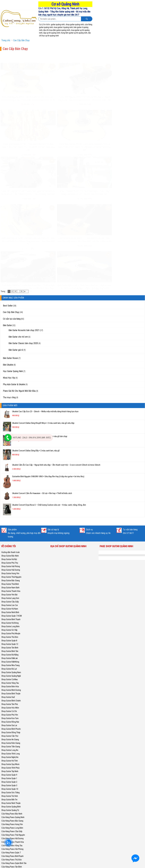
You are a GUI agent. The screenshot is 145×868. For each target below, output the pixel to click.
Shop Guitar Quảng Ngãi (11, 589)
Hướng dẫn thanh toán (11, 466)
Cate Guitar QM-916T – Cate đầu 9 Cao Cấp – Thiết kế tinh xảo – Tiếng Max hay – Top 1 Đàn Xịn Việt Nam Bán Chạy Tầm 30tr (18, 199)
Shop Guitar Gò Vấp (9, 543)
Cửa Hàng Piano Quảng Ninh (13, 731)
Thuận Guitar (7, 858)
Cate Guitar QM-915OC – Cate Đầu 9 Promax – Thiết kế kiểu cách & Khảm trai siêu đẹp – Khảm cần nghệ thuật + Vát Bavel (54, 199)
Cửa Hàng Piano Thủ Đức (12, 773)
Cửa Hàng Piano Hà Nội (11, 826)
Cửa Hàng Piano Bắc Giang (12, 734)
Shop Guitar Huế (8, 610)
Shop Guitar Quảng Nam (11, 586)
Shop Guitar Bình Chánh (11, 614)
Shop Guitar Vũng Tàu (10, 596)
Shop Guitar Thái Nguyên (11, 490)
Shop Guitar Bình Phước (11, 642)
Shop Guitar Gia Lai (9, 639)
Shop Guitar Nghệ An (10, 671)
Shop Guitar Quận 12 (10, 557)
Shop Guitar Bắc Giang (11, 494)
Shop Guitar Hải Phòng (11, 480)
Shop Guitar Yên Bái (9, 508)
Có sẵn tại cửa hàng (12, 232)
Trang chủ (6, 40)
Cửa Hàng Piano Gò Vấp (11, 784)
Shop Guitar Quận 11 (10, 847)
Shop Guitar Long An (10, 663)
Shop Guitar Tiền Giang (11, 660)
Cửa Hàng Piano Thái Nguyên (13, 748)
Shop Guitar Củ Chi (9, 625)
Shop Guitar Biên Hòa (10, 600)
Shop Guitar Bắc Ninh (10, 469)
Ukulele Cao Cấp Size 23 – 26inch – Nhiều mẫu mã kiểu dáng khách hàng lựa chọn (45, 325)
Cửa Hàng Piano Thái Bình (12, 812)
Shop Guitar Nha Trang (10, 579)
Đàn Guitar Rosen (10, 271)
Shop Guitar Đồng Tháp (11, 646)
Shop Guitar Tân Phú (10, 618)
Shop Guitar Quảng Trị (10, 724)
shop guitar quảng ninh (75, 24)
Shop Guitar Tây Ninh (10, 685)
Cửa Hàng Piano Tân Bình (12, 780)
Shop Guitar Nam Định (10, 501)
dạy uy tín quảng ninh (52, 33)
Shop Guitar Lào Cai (10, 519)
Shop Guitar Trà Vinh (10, 709)
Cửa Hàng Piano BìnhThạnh (12, 769)
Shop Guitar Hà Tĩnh (10, 674)
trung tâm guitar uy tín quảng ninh (74, 33)
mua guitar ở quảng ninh (63, 27)
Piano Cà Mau (7, 854)
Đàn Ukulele (8, 278)
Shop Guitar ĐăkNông (10, 575)
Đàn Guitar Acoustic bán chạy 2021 (24, 244)
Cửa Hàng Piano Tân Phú (11, 791)
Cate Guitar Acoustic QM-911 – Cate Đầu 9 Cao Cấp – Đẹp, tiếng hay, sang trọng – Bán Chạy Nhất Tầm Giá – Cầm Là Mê (127, 150)
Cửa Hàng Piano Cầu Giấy (12, 745)
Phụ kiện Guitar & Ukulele (14, 298)
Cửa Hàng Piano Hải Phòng (12, 762)
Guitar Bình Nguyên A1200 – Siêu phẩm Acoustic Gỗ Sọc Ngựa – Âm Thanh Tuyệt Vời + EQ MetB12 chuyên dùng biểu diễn (91, 93)
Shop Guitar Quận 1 (9, 692)
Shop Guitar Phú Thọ (10, 476)
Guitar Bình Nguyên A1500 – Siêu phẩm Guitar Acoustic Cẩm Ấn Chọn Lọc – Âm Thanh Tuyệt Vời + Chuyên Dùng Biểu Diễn (18, 150)
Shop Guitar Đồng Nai (10, 635)
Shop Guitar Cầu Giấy (10, 515)
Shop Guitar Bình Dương (11, 603)
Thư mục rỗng (9, 311)
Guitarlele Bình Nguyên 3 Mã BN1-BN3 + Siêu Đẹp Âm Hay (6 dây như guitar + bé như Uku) (48, 390)
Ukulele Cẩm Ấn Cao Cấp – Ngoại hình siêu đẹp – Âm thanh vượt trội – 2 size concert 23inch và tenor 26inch (56, 378)
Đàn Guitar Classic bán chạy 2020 (23, 257)
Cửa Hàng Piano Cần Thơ (12, 808)
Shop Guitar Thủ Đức (10, 550)
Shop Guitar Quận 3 (9, 699)
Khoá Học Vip (9, 291)
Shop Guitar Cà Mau (10, 593)
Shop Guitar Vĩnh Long (11, 667)
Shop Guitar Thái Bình (10, 497)
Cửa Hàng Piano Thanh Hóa (13, 755)
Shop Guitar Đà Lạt (9, 582)
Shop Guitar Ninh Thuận (11, 716)
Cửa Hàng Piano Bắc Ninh (12, 727)
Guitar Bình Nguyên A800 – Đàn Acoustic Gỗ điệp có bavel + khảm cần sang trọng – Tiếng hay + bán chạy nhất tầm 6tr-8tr (18, 93)
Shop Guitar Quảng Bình (11, 720)
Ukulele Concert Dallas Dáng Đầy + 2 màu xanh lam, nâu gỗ (36, 364)
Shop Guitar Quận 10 (10, 702)
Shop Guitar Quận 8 (9, 554)
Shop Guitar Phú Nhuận (11, 547)
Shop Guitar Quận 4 (9, 837)
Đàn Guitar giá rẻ (16, 263)
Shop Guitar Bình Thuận (11, 607)
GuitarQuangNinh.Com (80, 865)
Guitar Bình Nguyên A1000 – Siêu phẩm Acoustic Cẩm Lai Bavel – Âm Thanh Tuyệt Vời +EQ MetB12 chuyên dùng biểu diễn (127, 93)
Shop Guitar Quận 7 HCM (12, 529)
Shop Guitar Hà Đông (10, 536)
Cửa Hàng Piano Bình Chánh (13, 794)
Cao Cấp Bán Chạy (21, 40)
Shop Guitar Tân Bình (10, 561)
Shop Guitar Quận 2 (9, 695)
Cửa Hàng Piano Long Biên (12, 741)
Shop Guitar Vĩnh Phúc (11, 681)
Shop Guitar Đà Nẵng (10, 568)
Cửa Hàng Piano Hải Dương (12, 752)
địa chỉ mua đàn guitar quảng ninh (57, 30)
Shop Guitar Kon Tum (10, 632)
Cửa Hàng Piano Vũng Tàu (12, 759)
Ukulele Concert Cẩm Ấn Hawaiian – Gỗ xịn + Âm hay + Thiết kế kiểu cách (42, 407)
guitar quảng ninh (58, 24)
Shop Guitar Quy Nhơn (10, 678)
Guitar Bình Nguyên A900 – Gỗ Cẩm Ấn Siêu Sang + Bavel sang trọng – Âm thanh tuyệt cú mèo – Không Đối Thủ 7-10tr (54, 93)
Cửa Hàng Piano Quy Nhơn (12, 801)
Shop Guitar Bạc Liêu (10, 830)
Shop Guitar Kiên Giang (11, 656)
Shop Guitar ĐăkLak (10, 572)
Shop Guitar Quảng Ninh (113, 466)
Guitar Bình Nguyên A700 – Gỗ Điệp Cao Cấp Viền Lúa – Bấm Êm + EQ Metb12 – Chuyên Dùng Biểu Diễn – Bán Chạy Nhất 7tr (91, 150)
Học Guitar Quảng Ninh (13, 285)
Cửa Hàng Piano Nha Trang (12, 805)
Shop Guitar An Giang (10, 653)
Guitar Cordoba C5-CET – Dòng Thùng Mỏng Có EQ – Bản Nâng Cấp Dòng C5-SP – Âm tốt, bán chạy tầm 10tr (54, 148)
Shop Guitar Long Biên (10, 540)
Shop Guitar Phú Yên (10, 628)
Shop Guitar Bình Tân (10, 565)
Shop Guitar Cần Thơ (10, 649)
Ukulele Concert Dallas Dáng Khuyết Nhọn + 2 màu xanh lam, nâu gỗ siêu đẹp (43, 336)
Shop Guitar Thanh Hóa (11, 504)
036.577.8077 (128, 447)
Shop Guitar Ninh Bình (10, 526)
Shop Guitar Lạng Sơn (10, 512)
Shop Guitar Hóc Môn (10, 621)
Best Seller (8, 219)
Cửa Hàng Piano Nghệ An (12, 822)
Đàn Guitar (7, 239)
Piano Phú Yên (7, 851)
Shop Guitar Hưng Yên (10, 487)
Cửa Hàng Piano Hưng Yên (12, 738)
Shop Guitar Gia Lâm (10, 833)
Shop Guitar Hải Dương (11, 483)
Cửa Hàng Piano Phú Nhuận (13, 798)
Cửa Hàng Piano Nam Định (12, 815)
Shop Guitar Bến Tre (9, 713)
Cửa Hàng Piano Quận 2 (11, 787)
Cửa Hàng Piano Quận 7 (11, 766)
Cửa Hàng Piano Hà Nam (11, 819)
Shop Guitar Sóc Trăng (10, 706)
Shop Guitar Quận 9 (9, 688)
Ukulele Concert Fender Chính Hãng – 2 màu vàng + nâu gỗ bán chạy (40, 350)
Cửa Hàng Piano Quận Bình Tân (14, 777)
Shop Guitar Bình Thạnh (11, 533)
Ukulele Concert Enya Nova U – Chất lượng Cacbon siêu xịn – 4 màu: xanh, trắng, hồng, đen (49, 418)
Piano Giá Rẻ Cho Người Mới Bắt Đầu (19, 304)
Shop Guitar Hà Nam (10, 522)
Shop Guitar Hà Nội (9, 473)
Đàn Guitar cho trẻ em (18, 250)
